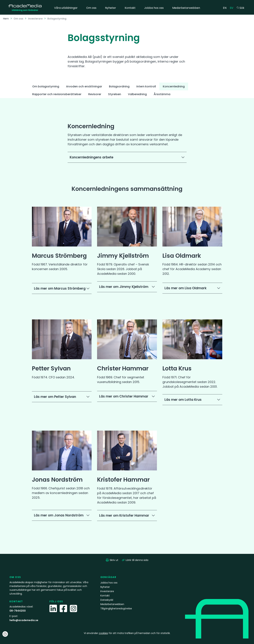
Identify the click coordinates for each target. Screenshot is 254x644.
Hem (6, 19)
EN (226, 8)
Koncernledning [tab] (174, 86)
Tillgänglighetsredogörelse (116, 608)
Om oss (91, 8)
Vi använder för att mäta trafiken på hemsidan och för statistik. (127, 633)
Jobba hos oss (154, 8)
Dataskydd (107, 600)
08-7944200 (18, 611)
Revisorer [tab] (95, 94)
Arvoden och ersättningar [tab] (84, 86)
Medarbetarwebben (186, 8)
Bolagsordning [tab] (119, 86)
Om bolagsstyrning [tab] (46, 86)
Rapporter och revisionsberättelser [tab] (57, 94)
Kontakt (130, 8)
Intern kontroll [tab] (146, 86)
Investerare (35, 19)
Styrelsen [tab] (115, 94)
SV (232, 8)
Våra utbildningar (66, 8)
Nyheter (111, 8)
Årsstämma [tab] (162, 94)
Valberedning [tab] (137, 94)
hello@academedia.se (24, 620)
